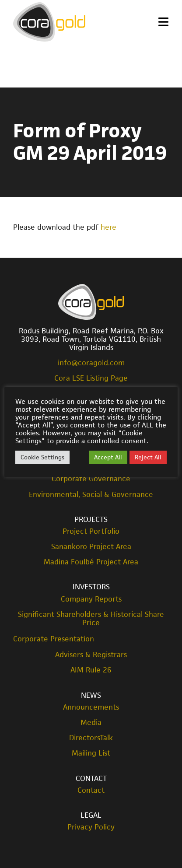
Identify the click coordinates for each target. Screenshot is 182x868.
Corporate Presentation (54, 639)
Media (91, 723)
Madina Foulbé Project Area (91, 562)
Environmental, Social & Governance (91, 495)
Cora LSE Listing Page (91, 378)
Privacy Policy (91, 827)
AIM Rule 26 (91, 670)
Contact (91, 778)
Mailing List (91, 753)
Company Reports (91, 599)
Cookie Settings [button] (42, 457)
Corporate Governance (91, 479)
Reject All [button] (148, 457)
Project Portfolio (91, 531)
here (108, 227)
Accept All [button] (108, 457)
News (91, 695)
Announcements (91, 707)
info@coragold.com (91, 363)
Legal (91, 815)
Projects (91, 519)
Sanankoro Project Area (91, 547)
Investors (91, 587)
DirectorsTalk (91, 738)
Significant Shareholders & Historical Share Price (91, 619)
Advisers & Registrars (91, 655)
